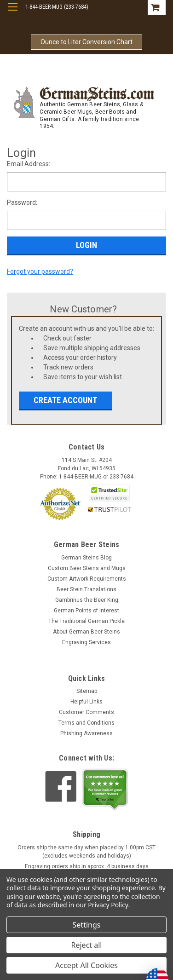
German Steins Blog (86, 558)
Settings (87, 925)
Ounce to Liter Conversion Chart (86, 42)
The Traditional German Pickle (86, 621)
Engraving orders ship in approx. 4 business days (87, 866)
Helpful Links (86, 702)
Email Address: (29, 164)
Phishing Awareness (86, 733)
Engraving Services (86, 642)
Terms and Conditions (86, 723)
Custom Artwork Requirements (87, 579)
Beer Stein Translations (86, 589)
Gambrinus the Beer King (87, 600)
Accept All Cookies (86, 965)
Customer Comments (86, 712)
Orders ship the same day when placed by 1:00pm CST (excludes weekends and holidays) (86, 852)
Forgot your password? (40, 271)
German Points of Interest (86, 611)
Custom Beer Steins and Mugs (87, 568)
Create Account (65, 400)
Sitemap (87, 691)
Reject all (87, 945)
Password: (22, 202)
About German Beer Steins (86, 632)
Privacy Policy (108, 905)
